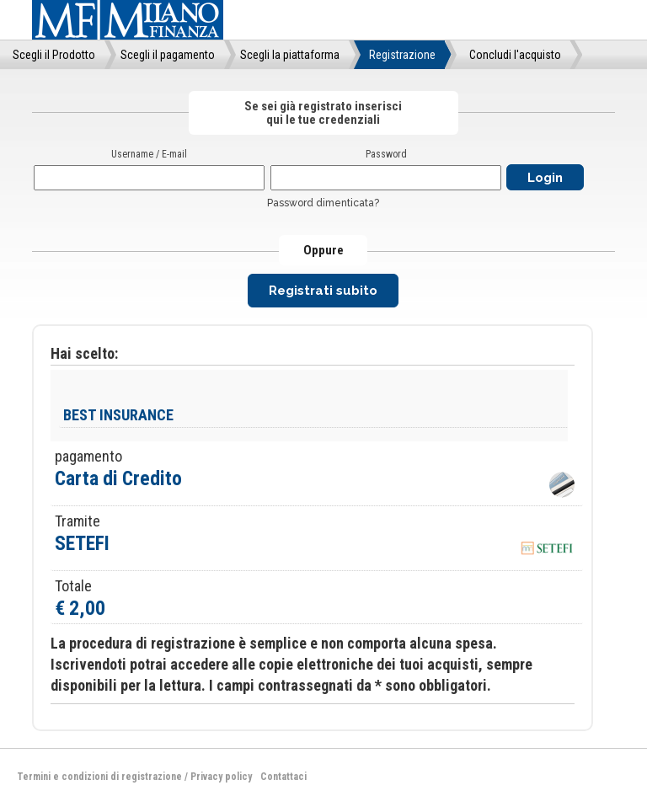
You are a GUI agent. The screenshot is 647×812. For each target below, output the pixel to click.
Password (386, 154)
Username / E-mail (149, 154)
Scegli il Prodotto (54, 55)
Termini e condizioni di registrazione (99, 777)
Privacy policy (221, 777)
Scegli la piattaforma (290, 55)
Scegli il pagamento (168, 55)
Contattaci (283, 777)
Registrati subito (323, 291)
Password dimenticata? (323, 203)
